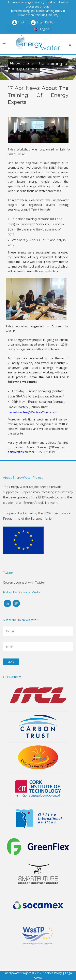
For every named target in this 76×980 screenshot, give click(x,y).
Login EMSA (42, 22)
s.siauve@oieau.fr (19, 452)
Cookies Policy (52, 973)
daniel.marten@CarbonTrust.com (32, 412)
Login (19, 22)
